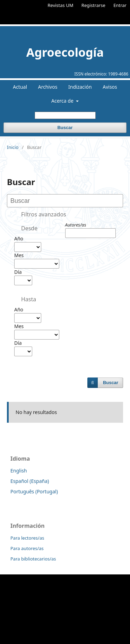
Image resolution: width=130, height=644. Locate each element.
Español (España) (30, 481)
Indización (80, 87)
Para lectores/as (27, 538)
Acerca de (63, 101)
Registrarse (93, 5)
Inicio (13, 147)
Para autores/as (27, 548)
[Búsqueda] (65, 115)
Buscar (65, 128)
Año (19, 238)
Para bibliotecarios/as (33, 559)
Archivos (48, 87)
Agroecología (65, 52)
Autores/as (76, 225)
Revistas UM (60, 5)
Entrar (120, 5)
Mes (19, 255)
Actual (20, 87)
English (19, 471)
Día (18, 272)
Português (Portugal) (34, 491)
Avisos (110, 87)
